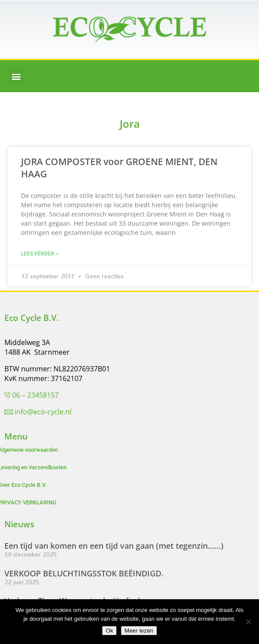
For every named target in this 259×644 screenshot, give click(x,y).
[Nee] (248, 622)
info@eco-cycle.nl (43, 412)
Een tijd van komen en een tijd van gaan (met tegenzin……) (114, 546)
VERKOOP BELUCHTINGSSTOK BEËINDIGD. (84, 573)
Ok (109, 631)
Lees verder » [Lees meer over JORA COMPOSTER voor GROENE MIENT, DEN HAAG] (40, 254)
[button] (16, 76)
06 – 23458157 (35, 395)
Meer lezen (139, 631)
